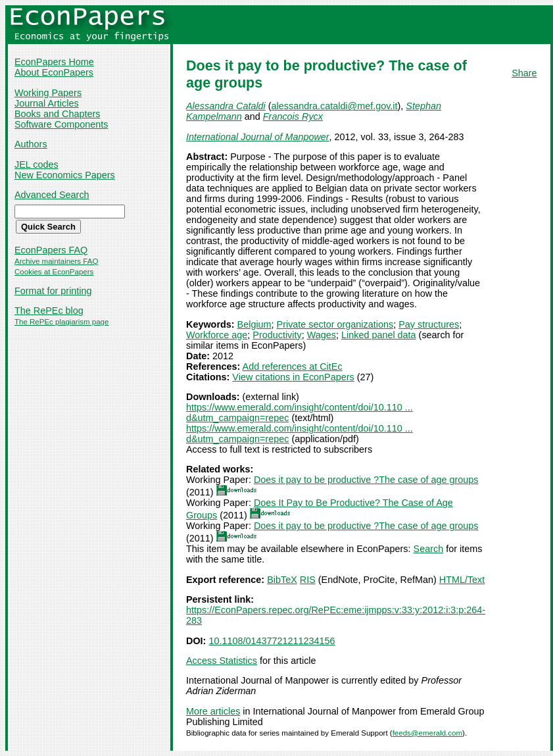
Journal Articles (47, 103)
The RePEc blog (49, 311)
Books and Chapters (57, 114)
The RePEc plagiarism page (61, 322)
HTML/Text (462, 580)
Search (429, 549)
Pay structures (429, 324)
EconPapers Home (54, 62)
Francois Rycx (293, 116)
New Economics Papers (65, 175)
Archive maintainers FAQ (56, 261)
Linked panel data (379, 335)
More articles (213, 711)
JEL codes (36, 164)
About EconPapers (54, 72)
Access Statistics (222, 661)
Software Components (61, 124)
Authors (31, 144)
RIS (308, 580)
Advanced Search (52, 195)
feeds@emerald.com (427, 733)
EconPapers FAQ (51, 250)
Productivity (277, 335)
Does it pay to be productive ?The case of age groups (366, 480)
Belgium (254, 324)
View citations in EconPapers (293, 377)
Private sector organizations (335, 324)
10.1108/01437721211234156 (272, 641)
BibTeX (282, 580)
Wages (322, 335)
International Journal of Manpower (258, 137)
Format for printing (53, 291)
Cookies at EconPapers (54, 272)
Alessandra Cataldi (226, 106)
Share (524, 73)
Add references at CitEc (293, 366)
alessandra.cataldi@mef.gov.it (335, 106)
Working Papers (48, 93)
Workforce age (217, 335)
